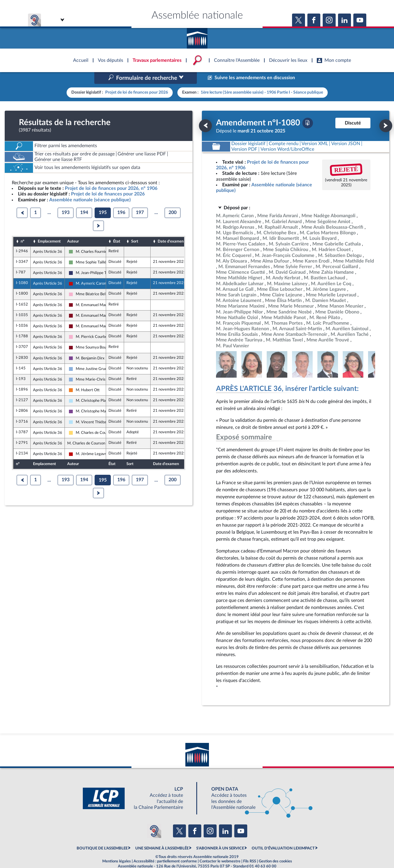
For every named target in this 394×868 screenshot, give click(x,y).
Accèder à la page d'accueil (197, 36)
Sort (135, 229)
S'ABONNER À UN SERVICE (220, 836)
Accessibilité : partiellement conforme (165, 849)
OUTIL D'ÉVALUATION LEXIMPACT (283, 836)
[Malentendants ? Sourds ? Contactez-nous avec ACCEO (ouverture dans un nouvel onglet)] (154, 819)
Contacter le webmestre (220, 849)
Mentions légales (117, 849)
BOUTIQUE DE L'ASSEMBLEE (102, 836)
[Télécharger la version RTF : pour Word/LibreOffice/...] (287, 137)
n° (22, 229)
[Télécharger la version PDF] (308, 110)
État (117, 229)
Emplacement (49, 229)
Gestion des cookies (275, 849)
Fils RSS (250, 849)
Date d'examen (171, 229)
